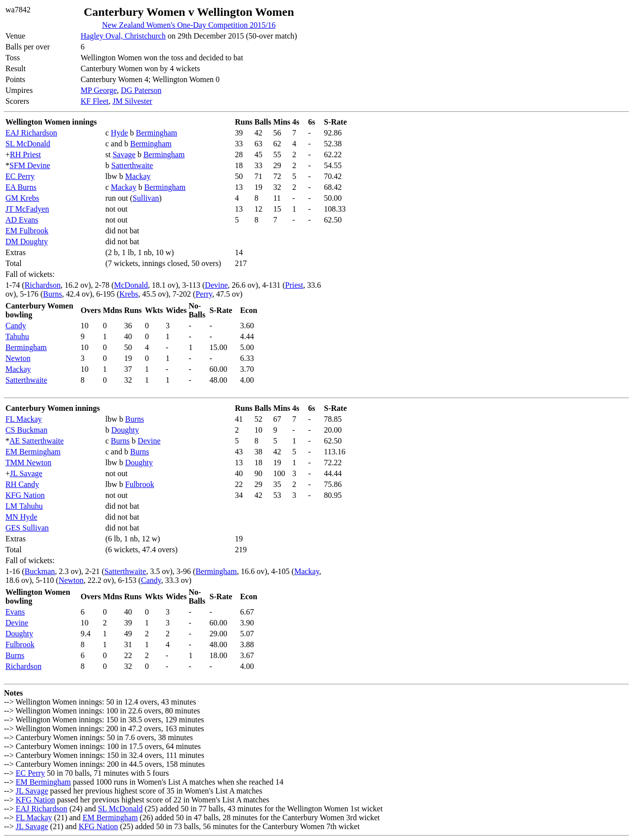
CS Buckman (26, 430)
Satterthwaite (132, 165)
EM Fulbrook (27, 231)
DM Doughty (27, 242)
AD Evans (22, 220)
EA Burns (21, 187)
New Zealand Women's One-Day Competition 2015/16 (189, 25)
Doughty (125, 430)
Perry (204, 294)
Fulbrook (140, 484)
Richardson (43, 285)
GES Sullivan (27, 528)
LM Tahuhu (24, 506)
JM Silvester (132, 101)
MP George (99, 90)
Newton (18, 358)
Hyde (119, 133)
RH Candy (22, 484)
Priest (294, 285)
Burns (52, 294)
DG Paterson (141, 90)
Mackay (138, 176)
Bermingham (157, 133)
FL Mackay (24, 419)
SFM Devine (30, 165)
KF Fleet (94, 101)
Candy (16, 326)
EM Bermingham (33, 452)
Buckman (40, 571)
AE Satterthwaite (37, 441)
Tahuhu (17, 336)
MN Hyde (21, 517)
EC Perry (20, 176)
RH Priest (25, 155)
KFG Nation (25, 495)
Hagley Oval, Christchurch (123, 36)
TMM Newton (28, 463)
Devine (216, 285)
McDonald (131, 285)
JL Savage (26, 473)
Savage (124, 155)
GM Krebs (22, 198)
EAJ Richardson (31, 133)
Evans (15, 612)
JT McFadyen (27, 209)
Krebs (129, 294)
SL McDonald (28, 144)
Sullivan (146, 198)
